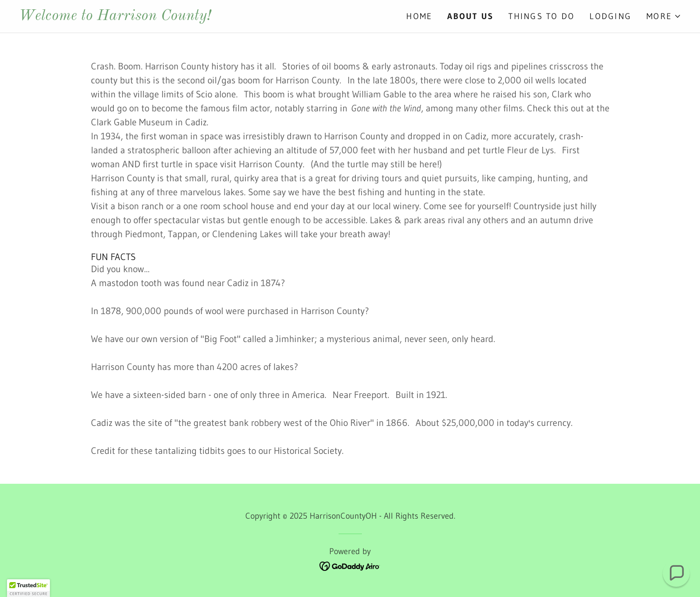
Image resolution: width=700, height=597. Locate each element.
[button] (664, 16)
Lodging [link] (610, 16)
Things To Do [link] (541, 16)
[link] (184, 17)
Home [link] (419, 16)
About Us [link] (470, 16)
